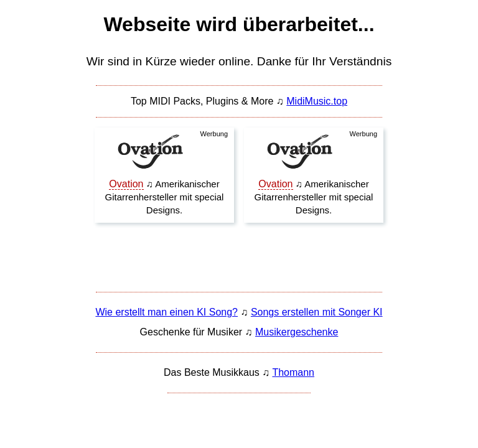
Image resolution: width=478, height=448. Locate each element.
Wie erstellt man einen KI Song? (166, 312)
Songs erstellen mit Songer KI (317, 312)
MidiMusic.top (317, 101)
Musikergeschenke (297, 332)
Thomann (293, 372)
